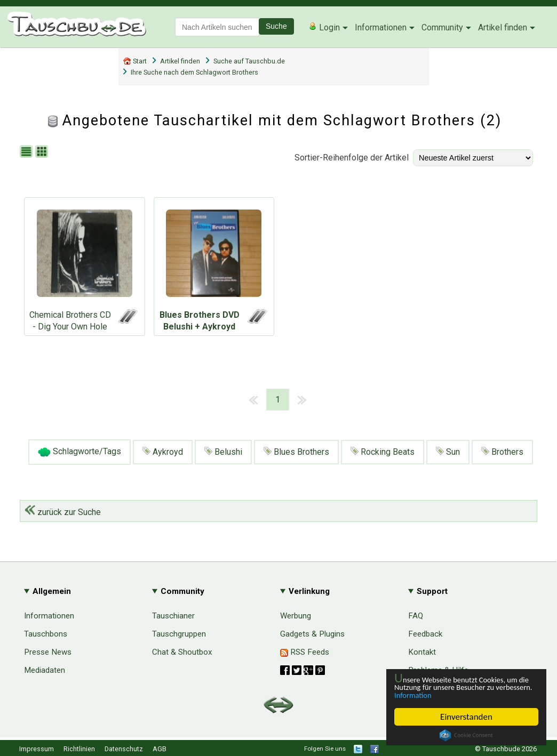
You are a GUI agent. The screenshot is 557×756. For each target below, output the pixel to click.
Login (324, 27)
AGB (160, 749)
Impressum (37, 749)
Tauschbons (46, 634)
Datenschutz (124, 749)
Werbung (296, 616)
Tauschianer (173, 616)
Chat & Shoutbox (182, 652)
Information (461, 694)
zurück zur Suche (63, 512)
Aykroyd (163, 452)
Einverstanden (466, 717)
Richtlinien (79, 749)
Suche (276, 26)
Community (442, 27)
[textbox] (217, 27)
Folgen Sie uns (325, 749)
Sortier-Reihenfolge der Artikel (352, 158)
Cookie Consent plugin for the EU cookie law (466, 735)
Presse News (48, 652)
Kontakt (422, 652)
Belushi (223, 452)
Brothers (502, 452)
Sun (448, 452)
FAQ (416, 616)
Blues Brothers (296, 452)
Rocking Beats (383, 452)
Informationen (381, 27)
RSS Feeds (305, 652)
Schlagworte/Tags (79, 452)
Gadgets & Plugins (312, 634)
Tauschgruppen (179, 634)
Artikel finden (503, 27)
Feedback (425, 634)
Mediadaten (45, 670)
